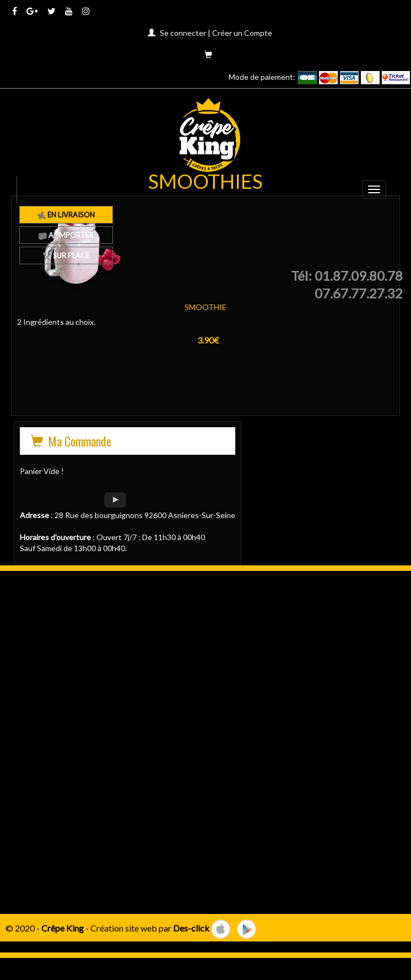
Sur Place (66, 255)
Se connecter (183, 33)
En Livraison (66, 215)
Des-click (191, 927)
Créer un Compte (242, 33)
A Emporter (66, 235)
